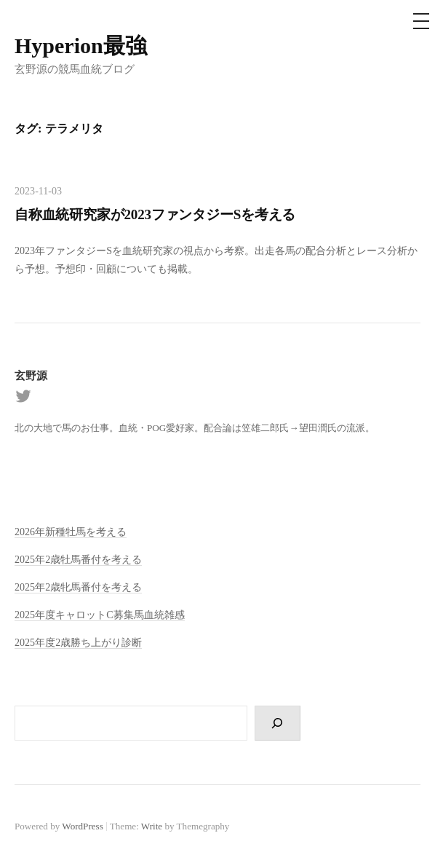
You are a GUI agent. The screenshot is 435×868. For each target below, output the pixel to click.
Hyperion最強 (81, 46)
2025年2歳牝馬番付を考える (78, 587)
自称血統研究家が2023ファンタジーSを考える (155, 214)
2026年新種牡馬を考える (71, 532)
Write (152, 826)
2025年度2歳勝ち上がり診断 (78, 642)
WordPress (82, 826)
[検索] (278, 723)
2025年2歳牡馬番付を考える (78, 559)
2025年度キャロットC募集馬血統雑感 (100, 615)
